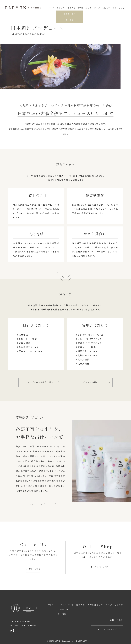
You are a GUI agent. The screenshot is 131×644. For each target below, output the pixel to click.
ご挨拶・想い (64, 609)
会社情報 (62, 614)
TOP (51, 605)
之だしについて (85, 8)
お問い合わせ (119, 8)
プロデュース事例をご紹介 (40, 382)
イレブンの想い (91, 382)
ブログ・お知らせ (102, 8)
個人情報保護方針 (83, 641)
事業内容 (72, 8)
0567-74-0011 (23, 622)
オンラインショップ (99, 567)
